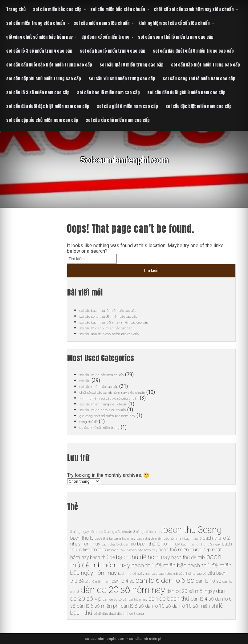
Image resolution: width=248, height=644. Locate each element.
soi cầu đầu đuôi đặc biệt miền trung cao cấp (49, 65)
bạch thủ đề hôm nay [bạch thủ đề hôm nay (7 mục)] (143, 557)
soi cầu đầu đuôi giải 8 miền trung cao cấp (193, 51)
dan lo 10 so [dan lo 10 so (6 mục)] (208, 581)
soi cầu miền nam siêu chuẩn (102, 23)
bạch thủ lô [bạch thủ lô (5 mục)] (193, 539)
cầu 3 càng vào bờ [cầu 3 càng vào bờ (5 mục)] (193, 574)
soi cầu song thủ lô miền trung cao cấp (176, 37)
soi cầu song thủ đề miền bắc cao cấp (119, 316)
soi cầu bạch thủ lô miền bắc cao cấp (118, 310)
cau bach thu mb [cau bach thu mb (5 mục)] (165, 574)
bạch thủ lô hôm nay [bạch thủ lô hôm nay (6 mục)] (159, 544)
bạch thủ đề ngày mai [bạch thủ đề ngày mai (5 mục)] (134, 574)
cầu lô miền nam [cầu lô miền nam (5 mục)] (98, 582)
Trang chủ (16, 9)
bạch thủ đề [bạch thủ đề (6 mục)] (102, 557)
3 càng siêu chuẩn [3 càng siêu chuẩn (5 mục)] (118, 532)
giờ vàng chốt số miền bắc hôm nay (39, 37)
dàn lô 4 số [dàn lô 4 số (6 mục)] (202, 599)
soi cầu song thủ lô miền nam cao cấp (199, 79)
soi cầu (87, 380)
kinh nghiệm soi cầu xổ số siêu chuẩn (174, 23)
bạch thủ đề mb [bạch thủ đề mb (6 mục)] (188, 557)
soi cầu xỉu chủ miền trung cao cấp (122, 79)
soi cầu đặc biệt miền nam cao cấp (199, 106)
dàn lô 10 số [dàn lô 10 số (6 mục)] (158, 606)
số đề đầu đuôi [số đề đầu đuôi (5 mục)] (105, 614)
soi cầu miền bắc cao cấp (57, 9)
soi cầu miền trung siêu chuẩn (36, 23)
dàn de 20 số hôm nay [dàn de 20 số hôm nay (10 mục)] (123, 590)
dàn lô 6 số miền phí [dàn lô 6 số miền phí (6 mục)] (98, 606)
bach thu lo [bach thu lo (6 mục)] (82, 538)
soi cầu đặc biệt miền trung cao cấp (205, 65)
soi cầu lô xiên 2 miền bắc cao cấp (115, 328)
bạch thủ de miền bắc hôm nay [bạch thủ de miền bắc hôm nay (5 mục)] (160, 539)
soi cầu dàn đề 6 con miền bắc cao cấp (120, 334)
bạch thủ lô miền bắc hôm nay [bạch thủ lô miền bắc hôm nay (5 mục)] (134, 550)
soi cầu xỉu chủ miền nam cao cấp (118, 120)
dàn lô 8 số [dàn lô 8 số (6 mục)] (132, 606)
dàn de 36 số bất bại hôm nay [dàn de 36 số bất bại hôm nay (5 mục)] (125, 600)
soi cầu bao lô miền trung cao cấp (113, 51)
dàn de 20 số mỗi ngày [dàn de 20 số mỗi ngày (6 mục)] (191, 591)
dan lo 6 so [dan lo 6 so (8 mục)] (178, 580)
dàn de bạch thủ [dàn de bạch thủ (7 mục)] (169, 599)
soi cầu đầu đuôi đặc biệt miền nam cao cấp (48, 106)
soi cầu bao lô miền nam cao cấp (108, 93)
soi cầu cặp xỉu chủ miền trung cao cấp (44, 79)
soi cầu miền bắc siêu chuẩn (118, 9)
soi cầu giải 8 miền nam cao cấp (127, 106)
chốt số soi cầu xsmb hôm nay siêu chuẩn (194, 9)
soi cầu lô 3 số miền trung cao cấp (39, 51)
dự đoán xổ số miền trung (105, 37)
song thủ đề (92, 421)
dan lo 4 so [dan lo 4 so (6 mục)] (123, 581)
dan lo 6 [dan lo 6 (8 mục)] (148, 580)
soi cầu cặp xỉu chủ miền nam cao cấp (42, 120)
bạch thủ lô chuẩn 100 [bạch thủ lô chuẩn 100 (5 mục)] (119, 544)
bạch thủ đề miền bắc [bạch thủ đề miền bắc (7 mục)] (159, 565)
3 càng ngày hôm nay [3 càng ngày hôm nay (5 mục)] (87, 532)
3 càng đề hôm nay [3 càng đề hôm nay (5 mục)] (148, 532)
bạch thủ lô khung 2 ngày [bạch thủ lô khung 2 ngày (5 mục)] (201, 544)
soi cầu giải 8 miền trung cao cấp (132, 65)
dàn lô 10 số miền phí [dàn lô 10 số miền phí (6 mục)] (195, 606)
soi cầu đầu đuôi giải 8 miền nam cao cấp (186, 93)
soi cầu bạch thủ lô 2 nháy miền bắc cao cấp (126, 322)
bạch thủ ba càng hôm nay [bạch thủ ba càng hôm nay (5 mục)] (115, 539)
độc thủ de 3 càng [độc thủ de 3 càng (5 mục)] (130, 614)
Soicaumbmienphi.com (124, 165)
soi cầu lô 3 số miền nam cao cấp (38, 93)
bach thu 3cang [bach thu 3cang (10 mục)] (192, 530)
